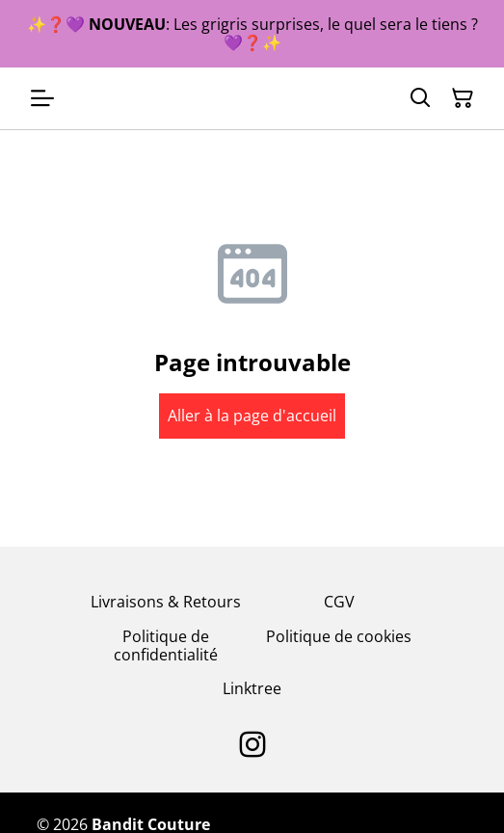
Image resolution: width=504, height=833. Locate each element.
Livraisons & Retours (166, 602)
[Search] (420, 98)
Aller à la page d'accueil (252, 416)
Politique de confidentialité (166, 645)
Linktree (252, 688)
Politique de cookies (339, 636)
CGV (339, 602)
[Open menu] (42, 98)
